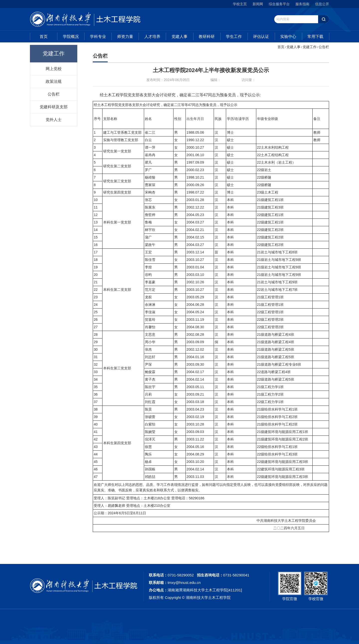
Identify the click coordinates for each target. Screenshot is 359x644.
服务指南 (302, 4)
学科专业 (98, 37)
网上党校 (54, 69)
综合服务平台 (279, 4)
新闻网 (258, 4)
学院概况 (71, 37)
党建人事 (179, 37)
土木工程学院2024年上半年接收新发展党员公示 (211, 70)
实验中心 (288, 37)
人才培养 (152, 37)
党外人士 (54, 119)
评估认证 (261, 37)
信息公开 (322, 4)
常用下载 (315, 37)
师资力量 (125, 37)
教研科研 (207, 37)
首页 (44, 37)
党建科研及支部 (54, 107)
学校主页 (240, 4)
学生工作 (234, 37)
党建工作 (310, 47)
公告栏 (54, 94)
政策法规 (54, 81)
